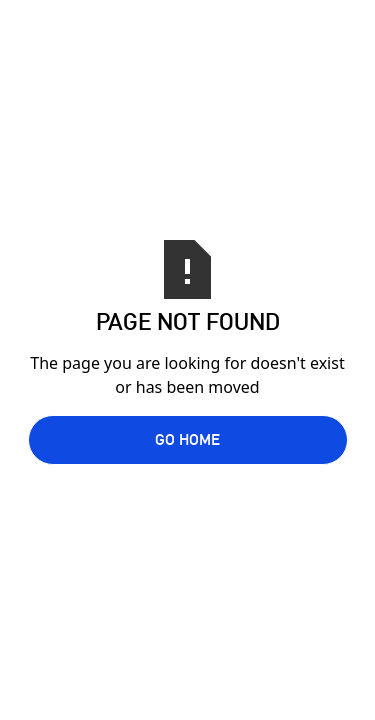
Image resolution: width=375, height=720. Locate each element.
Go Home (187, 439)
